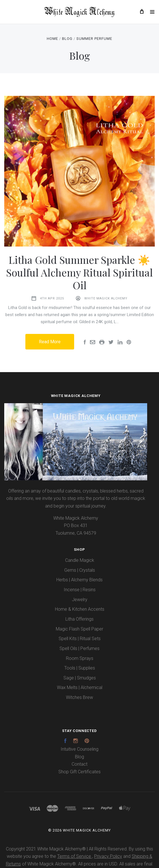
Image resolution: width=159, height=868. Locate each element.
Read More (50, 342)
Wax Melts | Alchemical (80, 687)
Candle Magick (80, 560)
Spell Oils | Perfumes (79, 648)
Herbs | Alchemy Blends (79, 580)
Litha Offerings (79, 619)
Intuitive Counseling (79, 749)
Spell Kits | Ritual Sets (80, 639)
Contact (79, 764)
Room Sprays (80, 658)
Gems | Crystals (80, 570)
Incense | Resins (80, 590)
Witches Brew (79, 697)
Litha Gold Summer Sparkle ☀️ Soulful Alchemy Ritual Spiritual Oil (79, 272)
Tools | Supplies (80, 668)
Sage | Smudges (80, 678)
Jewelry (80, 600)
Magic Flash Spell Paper (79, 629)
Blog (79, 757)
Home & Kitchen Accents (80, 609)
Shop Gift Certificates (79, 772)
